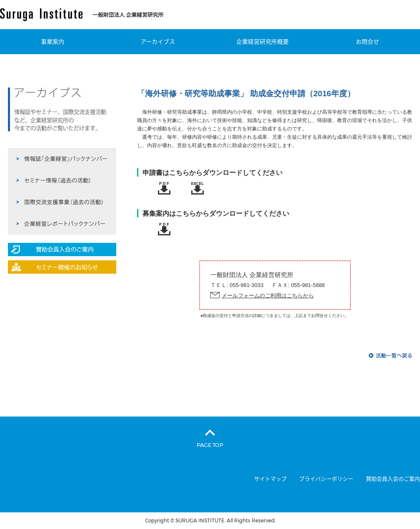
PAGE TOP (210, 445)
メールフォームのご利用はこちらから (268, 296)
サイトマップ (270, 479)
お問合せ (367, 42)
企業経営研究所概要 (262, 42)
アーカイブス (158, 42)
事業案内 (52, 42)
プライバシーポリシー (326, 479)
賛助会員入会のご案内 (393, 479)
